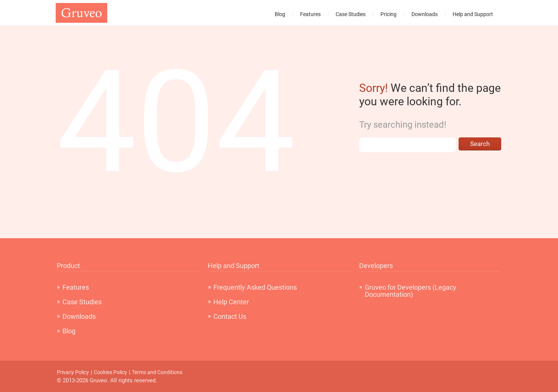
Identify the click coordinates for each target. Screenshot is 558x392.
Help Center (231, 302)
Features (310, 14)
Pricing (389, 14)
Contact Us (230, 316)
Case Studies (351, 14)
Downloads (425, 14)
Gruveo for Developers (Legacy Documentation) (411, 291)
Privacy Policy (73, 372)
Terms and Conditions (157, 372)
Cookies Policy (110, 372)
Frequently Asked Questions (255, 287)
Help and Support (473, 14)
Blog (280, 14)
